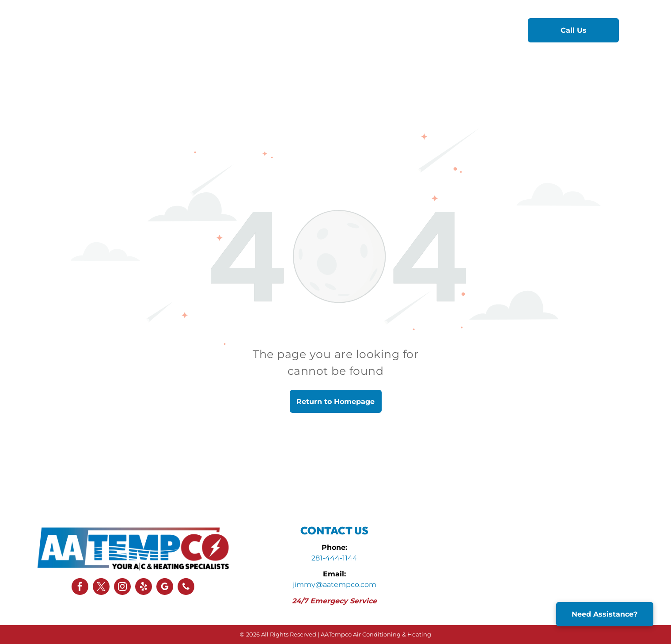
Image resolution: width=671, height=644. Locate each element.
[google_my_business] (165, 588)
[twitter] (101, 588)
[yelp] (144, 588)
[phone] (186, 588)
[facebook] (80, 588)
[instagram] (122, 588)
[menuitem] (233, 30)
